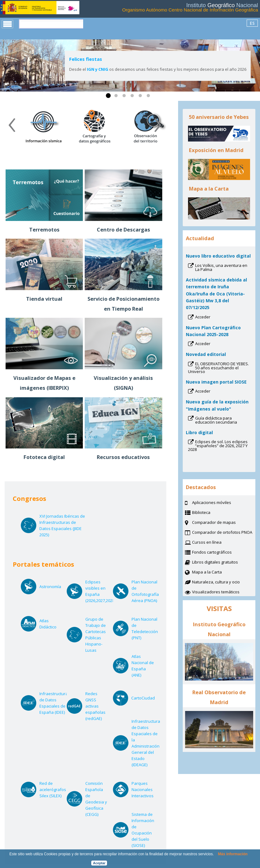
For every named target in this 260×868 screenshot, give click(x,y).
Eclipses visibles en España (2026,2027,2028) (100, 591)
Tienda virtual (44, 299)
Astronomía (51, 587)
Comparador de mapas (222, 523)
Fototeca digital (44, 457)
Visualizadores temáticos (216, 592)
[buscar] (52, 24)
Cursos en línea (215, 543)
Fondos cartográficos (220, 553)
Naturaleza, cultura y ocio (224, 582)
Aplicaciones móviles (212, 502)
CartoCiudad (143, 698)
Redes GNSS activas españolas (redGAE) (97, 706)
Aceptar (99, 863)
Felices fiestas (86, 59)
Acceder (211, 317)
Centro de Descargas (123, 229)
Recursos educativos (123, 457)
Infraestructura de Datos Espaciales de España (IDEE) (54, 703)
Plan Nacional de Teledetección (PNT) (145, 629)
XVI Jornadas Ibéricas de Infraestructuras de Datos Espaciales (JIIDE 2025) (62, 526)
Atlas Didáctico (51, 624)
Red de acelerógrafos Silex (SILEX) (53, 790)
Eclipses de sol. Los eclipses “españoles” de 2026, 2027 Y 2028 (218, 446)
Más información (233, 854)
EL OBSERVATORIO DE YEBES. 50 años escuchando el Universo (218, 368)
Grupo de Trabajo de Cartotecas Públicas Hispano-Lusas (97, 635)
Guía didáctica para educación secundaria (224, 421)
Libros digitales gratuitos (215, 562)
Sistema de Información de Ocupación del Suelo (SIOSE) (143, 830)
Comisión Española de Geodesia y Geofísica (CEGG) (97, 799)
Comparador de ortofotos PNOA (224, 533)
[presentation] (12, 127)
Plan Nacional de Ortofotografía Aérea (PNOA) (145, 591)
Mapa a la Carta (215, 573)
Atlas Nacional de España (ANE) (143, 666)
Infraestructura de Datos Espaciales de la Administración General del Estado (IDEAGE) (146, 743)
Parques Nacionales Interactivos (143, 790)
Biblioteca (209, 513)
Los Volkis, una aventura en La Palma (221, 268)
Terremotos (44, 229)
